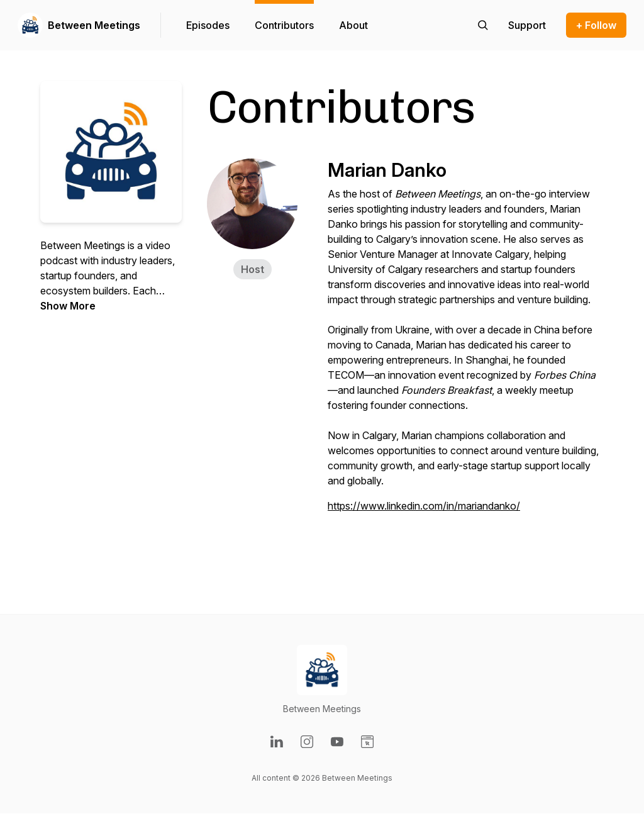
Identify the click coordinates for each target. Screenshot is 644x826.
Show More (68, 306)
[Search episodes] (483, 25)
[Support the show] (527, 25)
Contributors (284, 25)
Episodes (208, 25)
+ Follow (596, 25)
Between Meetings (94, 25)
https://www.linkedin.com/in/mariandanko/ (424, 506)
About (353, 25)
